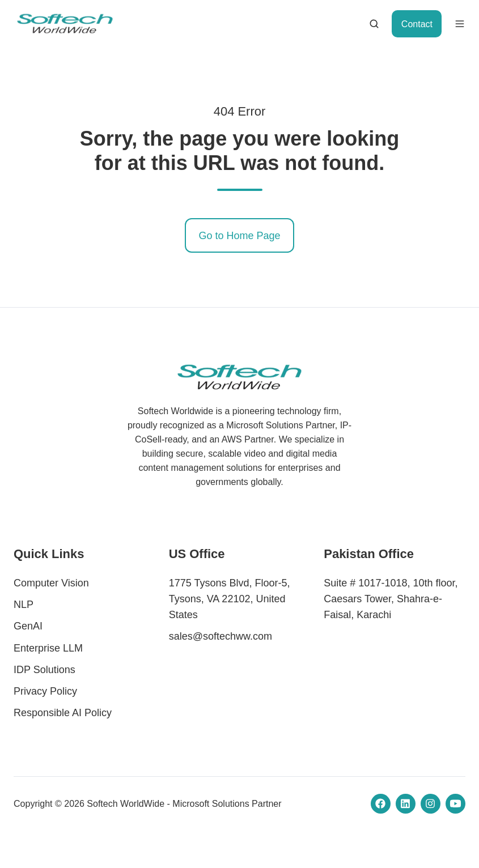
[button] (374, 24)
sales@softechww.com (221, 636)
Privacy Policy (45, 691)
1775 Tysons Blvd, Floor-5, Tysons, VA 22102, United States (230, 599)
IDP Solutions (44, 670)
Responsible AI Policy (63, 713)
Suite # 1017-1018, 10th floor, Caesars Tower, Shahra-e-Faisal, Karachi (391, 599)
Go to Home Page (239, 236)
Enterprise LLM (48, 648)
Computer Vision (51, 583)
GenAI (28, 626)
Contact (417, 24)
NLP (24, 605)
